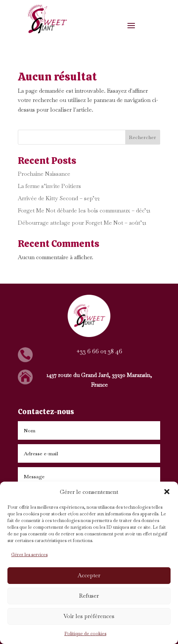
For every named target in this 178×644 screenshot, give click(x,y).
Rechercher (143, 137)
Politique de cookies (85, 634)
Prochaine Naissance (44, 174)
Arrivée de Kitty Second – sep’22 (59, 198)
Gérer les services (29, 555)
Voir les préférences (89, 616)
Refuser (89, 596)
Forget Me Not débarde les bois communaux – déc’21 (84, 210)
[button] (167, 492)
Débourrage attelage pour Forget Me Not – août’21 (82, 223)
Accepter (89, 575)
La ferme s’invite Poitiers (49, 186)
